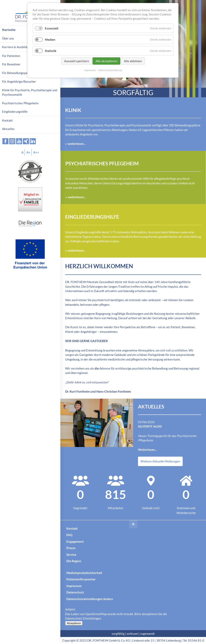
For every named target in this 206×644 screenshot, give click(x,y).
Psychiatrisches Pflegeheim (102, 163)
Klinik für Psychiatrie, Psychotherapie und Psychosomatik (30, 92)
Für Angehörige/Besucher (19, 81)
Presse (71, 548)
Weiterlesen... (147, 450)
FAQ (69, 535)
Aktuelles (8, 129)
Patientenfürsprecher (81, 579)
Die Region (74, 561)
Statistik (51, 51)
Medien (50, 40)
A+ (28, 152)
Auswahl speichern (77, 61)
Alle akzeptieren (106, 61)
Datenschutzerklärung (110, 70)
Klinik (73, 110)
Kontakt (72, 528)
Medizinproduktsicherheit (84, 573)
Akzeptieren (74, 623)
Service (71, 555)
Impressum (74, 586)
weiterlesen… (77, 144)
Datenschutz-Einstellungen (83, 618)
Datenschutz (75, 592)
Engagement (75, 541)
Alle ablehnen (133, 61)
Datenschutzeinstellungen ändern (90, 599)
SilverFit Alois (150, 426)
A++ (36, 152)
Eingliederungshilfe (92, 217)
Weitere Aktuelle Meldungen (160, 461)
